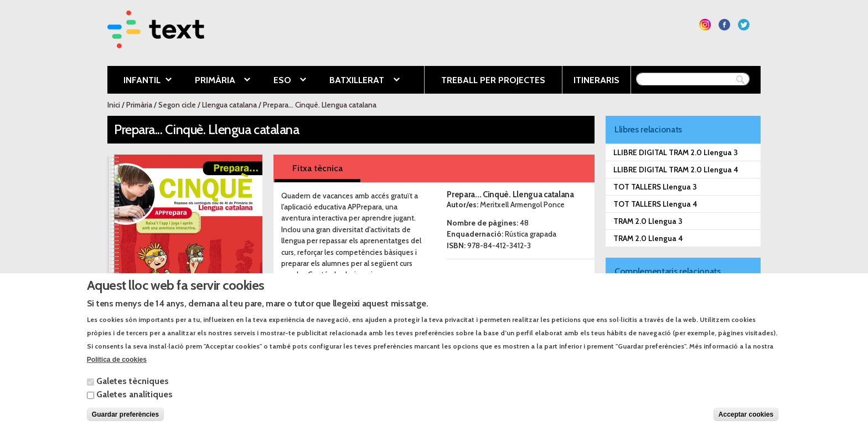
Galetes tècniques (133, 387)
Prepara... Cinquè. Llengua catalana (320, 105)
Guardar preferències (125, 421)
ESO (281, 81)
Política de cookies (117, 366)
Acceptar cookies (746, 421)
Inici (114, 105)
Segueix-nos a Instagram (705, 25)
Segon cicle (177, 105)
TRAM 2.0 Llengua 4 (648, 238)
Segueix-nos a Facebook (724, 25)
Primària (214, 81)
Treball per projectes (493, 80)
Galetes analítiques (135, 400)
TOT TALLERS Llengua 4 (655, 204)
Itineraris (596, 80)
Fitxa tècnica (317, 168)
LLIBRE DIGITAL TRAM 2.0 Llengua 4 (676, 170)
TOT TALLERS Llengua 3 (655, 187)
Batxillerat (356, 81)
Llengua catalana (229, 105)
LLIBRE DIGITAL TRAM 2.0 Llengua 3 (676, 152)
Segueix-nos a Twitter (744, 25)
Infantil (139, 81)
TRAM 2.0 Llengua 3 (648, 221)
